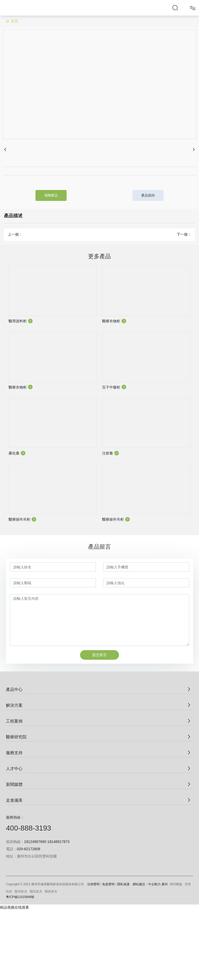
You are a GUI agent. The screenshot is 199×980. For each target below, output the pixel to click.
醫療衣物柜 (114, 321)
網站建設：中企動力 (147, 884)
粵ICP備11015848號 (20, 897)
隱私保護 (123, 884)
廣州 (165, 884)
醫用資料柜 (21, 321)
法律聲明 (93, 884)
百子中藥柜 (114, 387)
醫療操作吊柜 (23, 519)
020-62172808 (29, 849)
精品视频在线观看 (15, 907)
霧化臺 (17, 453)
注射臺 (111, 453)
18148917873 (59, 842)
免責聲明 (108, 884)
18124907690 (35, 842)
